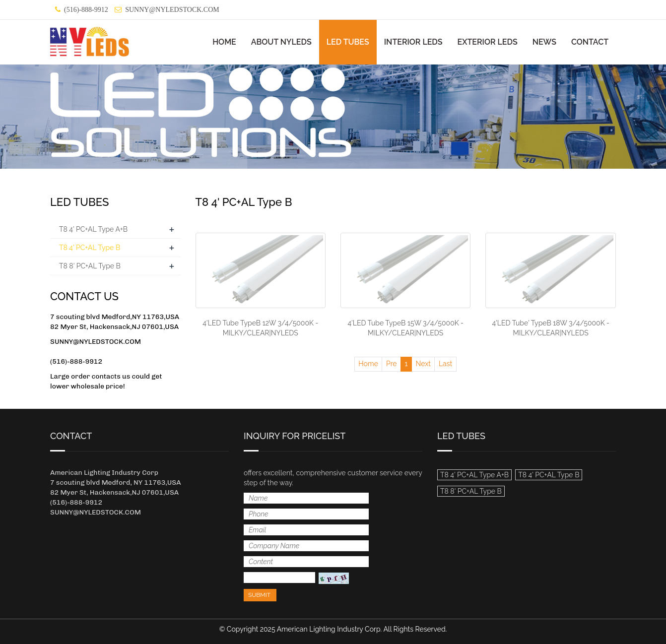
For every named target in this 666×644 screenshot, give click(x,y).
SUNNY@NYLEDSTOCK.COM (172, 10)
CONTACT (590, 42)
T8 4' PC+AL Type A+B (93, 229)
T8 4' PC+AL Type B (90, 248)
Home (368, 364)
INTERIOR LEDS (413, 42)
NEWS (544, 42)
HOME (224, 42)
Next (423, 364)
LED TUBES (348, 42)
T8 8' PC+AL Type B (90, 266)
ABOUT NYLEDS (281, 42)
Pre (392, 364)
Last (445, 364)
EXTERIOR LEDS (488, 42)
